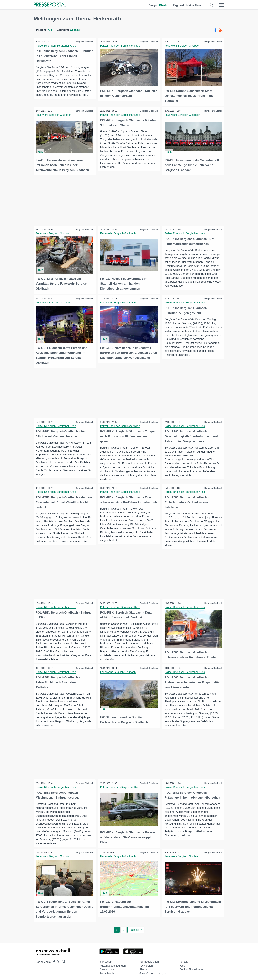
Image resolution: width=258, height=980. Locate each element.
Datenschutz (107, 968)
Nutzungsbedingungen (113, 964)
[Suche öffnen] (212, 5)
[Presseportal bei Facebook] (53, 961)
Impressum (106, 960)
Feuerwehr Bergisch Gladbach (183, 46)
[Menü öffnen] (221, 5)
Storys (153, 5)
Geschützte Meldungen (153, 972)
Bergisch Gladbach (84, 42)
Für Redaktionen (149, 960)
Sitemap (144, 968)
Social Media (107, 972)
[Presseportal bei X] (57, 961)
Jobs (182, 964)
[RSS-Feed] (221, 30)
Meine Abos (194, 5)
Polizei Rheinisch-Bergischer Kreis (56, 46)
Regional (178, 5)
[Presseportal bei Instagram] (62, 960)
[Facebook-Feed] (215, 30)
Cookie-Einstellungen (192, 968)
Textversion (146, 964)
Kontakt (184, 960)
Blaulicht (165, 5)
